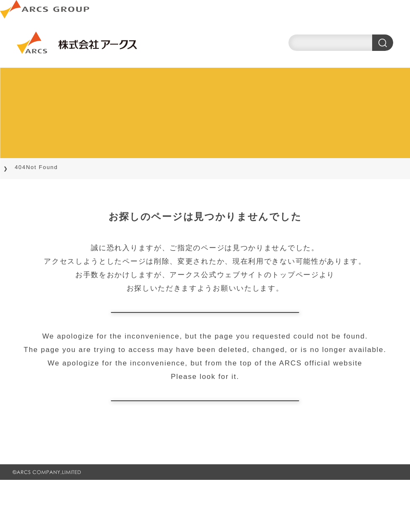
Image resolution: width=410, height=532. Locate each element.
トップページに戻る (205, 325)
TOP (17, 167)
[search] (341, 43)
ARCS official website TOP (205, 440)
